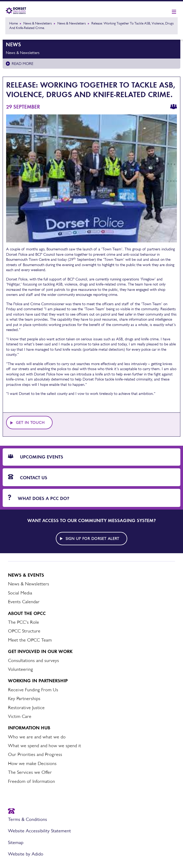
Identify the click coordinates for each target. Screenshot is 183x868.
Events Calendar (24, 602)
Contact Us (28, 477)
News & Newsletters (38, 23)
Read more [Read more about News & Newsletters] (22, 63)
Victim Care (20, 716)
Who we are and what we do (37, 737)
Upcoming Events (36, 457)
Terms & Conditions (27, 819)
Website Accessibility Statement (39, 831)
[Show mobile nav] (174, 12)
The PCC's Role (24, 622)
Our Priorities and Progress (35, 754)
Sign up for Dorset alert (92, 539)
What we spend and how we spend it (44, 746)
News (13, 44)
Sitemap (16, 842)
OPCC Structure (24, 631)
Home (14, 23)
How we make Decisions (32, 763)
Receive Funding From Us (33, 690)
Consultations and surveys (33, 660)
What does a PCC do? (39, 498)
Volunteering (20, 669)
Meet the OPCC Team (30, 640)
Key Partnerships (24, 698)
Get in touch (30, 423)
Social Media (20, 593)
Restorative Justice (26, 708)
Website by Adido (26, 854)
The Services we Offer (30, 772)
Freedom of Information (31, 781)
